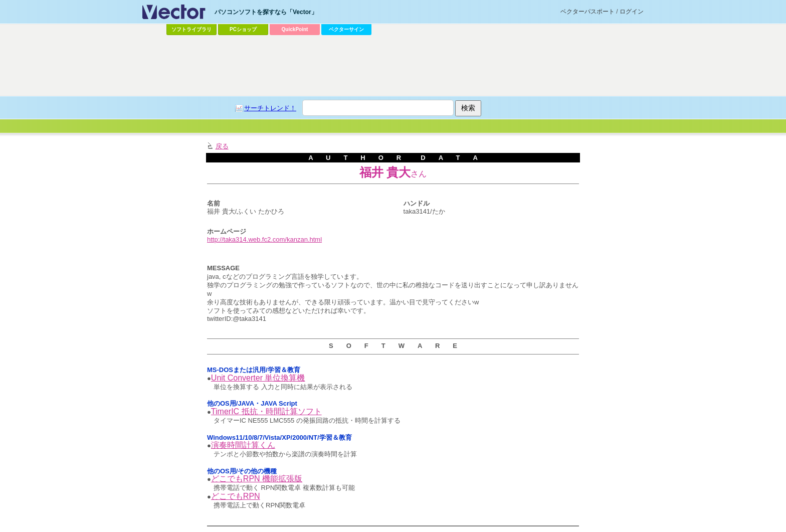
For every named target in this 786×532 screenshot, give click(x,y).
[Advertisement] (393, 66)
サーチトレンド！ (270, 108)
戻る (222, 146)
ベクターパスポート (587, 12)
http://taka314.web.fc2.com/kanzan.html (264, 239)
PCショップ (243, 29)
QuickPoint (295, 29)
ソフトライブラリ (191, 29)
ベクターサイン (346, 29)
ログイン (632, 12)
